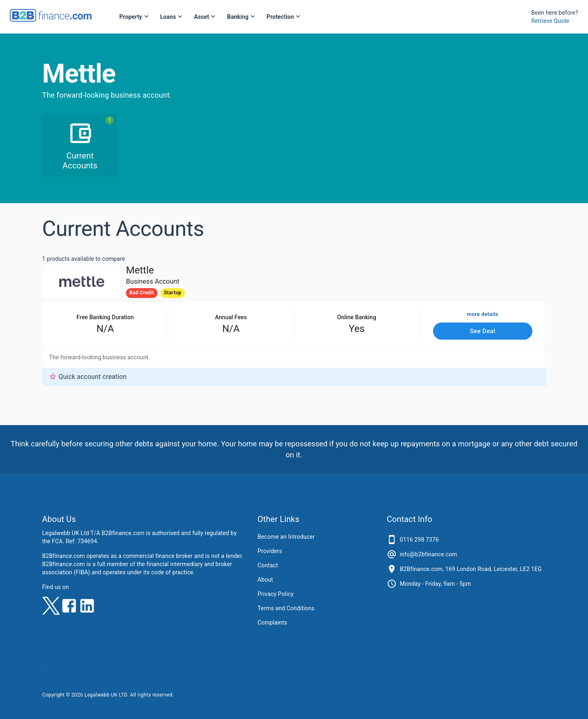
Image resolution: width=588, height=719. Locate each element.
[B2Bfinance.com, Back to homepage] (51, 19)
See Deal (483, 331)
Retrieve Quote (550, 21)
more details (483, 315)
